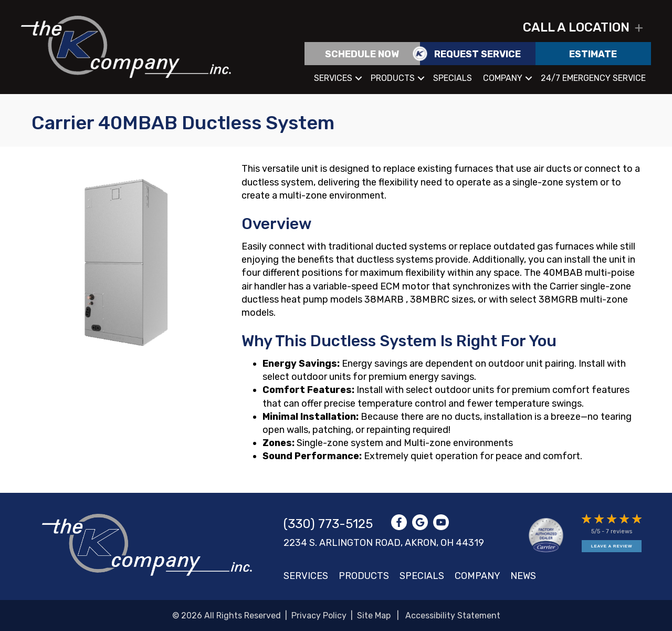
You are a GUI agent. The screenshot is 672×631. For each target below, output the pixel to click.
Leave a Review (612, 546)
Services (333, 78)
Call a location (576, 27)
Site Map (374, 616)
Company (503, 78)
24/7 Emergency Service (593, 78)
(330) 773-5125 (328, 524)
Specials (453, 78)
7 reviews (619, 531)
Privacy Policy (319, 616)
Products (393, 78)
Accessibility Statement (453, 616)
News (523, 576)
